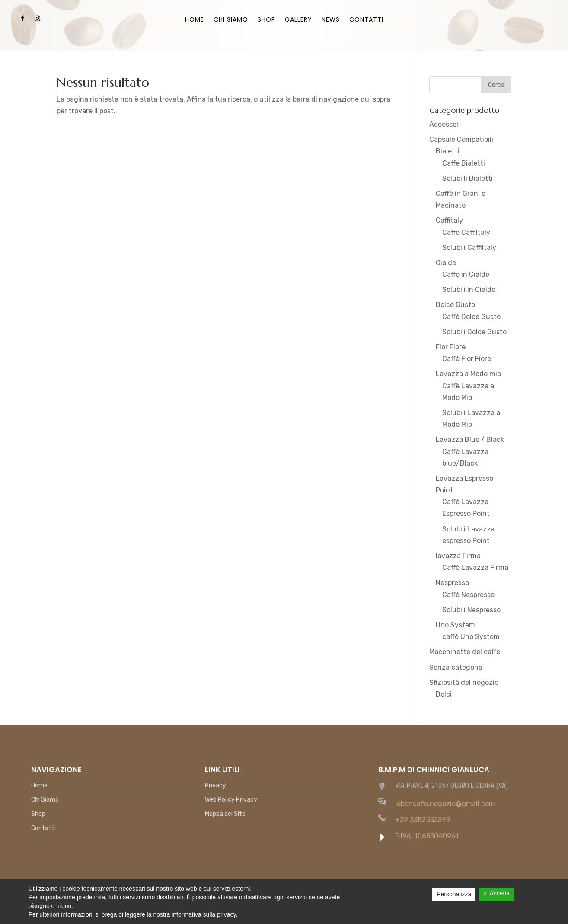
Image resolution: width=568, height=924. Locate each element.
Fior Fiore (451, 347)
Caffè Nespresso (468, 595)
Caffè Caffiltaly (466, 232)
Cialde (446, 263)
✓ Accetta (496, 893)
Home (195, 20)
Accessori (445, 124)
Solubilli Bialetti (467, 178)
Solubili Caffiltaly (469, 248)
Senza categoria (456, 667)
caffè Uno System (471, 637)
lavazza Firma (458, 556)
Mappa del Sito (225, 814)
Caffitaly (449, 220)
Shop (266, 20)
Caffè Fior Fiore (467, 359)
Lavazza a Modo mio (468, 374)
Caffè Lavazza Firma (475, 568)
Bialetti (448, 151)
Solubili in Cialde (469, 289)
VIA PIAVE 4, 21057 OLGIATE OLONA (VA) (452, 785)
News (331, 20)
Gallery (298, 20)
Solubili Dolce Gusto (474, 332)
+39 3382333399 (423, 820)
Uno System (455, 625)
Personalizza (454, 894)
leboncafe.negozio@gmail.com (445, 804)
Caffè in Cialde (466, 274)
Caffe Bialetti (464, 163)
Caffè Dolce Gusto (471, 317)
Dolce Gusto (455, 305)
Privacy (215, 786)
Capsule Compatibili (461, 139)
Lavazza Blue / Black (470, 440)
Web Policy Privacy (231, 800)
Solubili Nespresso (471, 610)
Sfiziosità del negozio (464, 683)
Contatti (366, 20)
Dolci (444, 694)
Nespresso (452, 583)
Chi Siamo (231, 20)
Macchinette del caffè (465, 652)
